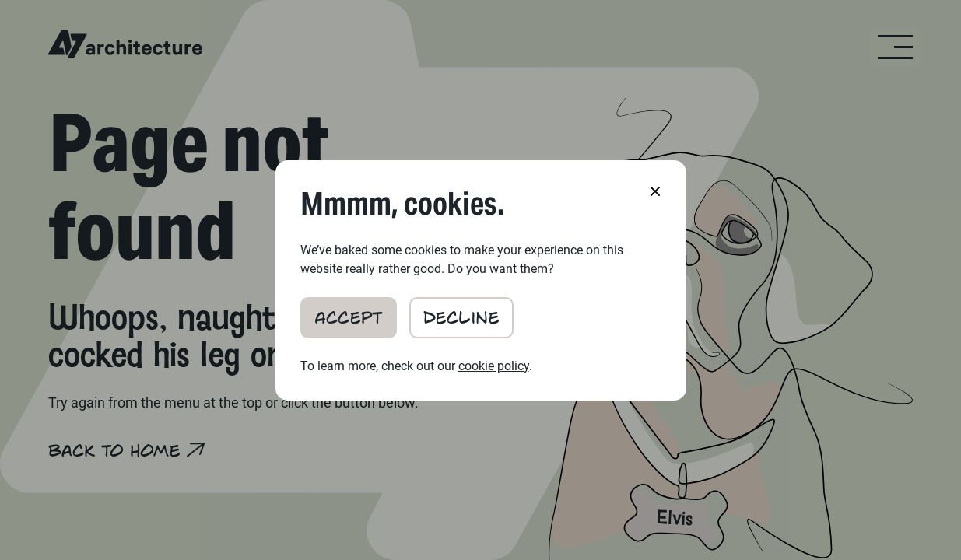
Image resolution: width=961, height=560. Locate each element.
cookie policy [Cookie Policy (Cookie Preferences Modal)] (494, 366)
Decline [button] (461, 316)
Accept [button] (349, 316)
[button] (655, 191)
